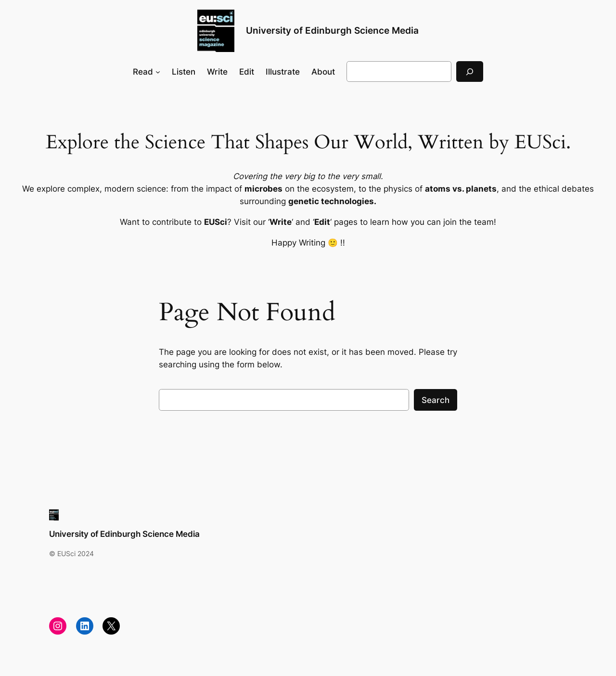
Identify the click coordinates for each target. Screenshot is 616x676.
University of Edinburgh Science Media (332, 30)
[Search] (470, 71)
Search (436, 400)
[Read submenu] (158, 72)
